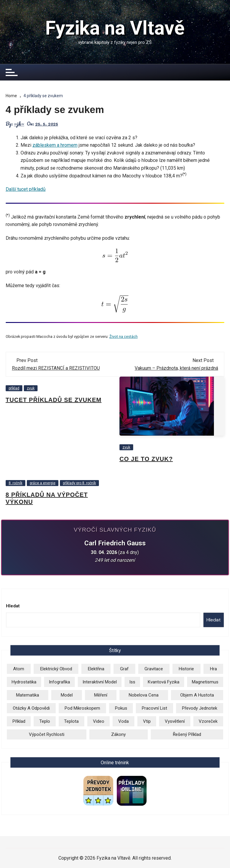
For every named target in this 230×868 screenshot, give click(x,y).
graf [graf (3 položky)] (124, 669)
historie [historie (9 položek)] (186, 669)
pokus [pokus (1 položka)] (121, 708)
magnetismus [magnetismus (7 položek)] (205, 682)
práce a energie (43, 483)
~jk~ (19, 124)
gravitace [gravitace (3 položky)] (154, 669)
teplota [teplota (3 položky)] (71, 721)
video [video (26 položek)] (99, 721)
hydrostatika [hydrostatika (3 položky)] (24, 682)
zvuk (31, 388)
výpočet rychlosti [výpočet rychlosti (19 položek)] (47, 734)
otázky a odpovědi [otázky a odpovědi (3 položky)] (31, 708)
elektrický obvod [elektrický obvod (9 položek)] (56, 669)
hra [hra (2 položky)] (213, 669)
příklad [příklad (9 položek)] (19, 721)
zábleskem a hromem (55, 145)
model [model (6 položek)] (67, 695)
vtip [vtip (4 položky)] (147, 721)
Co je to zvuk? (146, 459)
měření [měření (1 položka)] (101, 695)
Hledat (13, 606)
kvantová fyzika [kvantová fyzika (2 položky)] (164, 682)
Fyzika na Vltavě (115, 28)
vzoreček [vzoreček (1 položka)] (208, 721)
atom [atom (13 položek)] (19, 669)
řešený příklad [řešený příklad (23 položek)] (187, 734)
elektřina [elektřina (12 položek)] (96, 669)
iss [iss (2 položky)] (132, 682)
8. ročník (15, 483)
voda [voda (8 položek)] (123, 721)
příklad (14, 388)
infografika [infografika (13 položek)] (59, 682)
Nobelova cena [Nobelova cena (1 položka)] (144, 695)
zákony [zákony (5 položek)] (118, 734)
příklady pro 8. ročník (79, 483)
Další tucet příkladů (26, 189)
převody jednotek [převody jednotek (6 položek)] (200, 708)
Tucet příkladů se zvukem (54, 400)
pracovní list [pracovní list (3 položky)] (154, 708)
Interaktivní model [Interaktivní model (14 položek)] (100, 682)
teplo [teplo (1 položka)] (45, 721)
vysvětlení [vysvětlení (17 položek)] (175, 721)
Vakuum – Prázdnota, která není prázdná (176, 368)
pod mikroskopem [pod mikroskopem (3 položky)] (82, 708)
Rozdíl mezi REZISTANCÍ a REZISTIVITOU (56, 368)
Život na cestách (123, 336)
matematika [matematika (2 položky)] (28, 695)
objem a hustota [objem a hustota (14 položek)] (197, 695)
